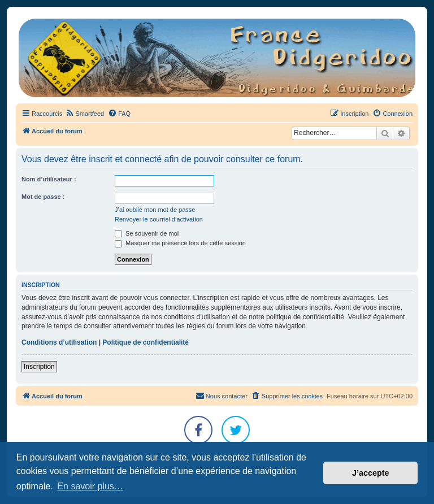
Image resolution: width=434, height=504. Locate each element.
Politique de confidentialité (146, 342)
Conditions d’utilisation (59, 342)
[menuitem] (84, 114)
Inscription (39, 367)
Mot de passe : (43, 197)
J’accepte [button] (371, 473)
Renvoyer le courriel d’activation (159, 219)
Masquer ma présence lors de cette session (180, 243)
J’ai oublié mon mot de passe (155, 210)
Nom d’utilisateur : (49, 179)
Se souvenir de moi (147, 233)
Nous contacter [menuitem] (222, 396)
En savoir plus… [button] (90, 486)
